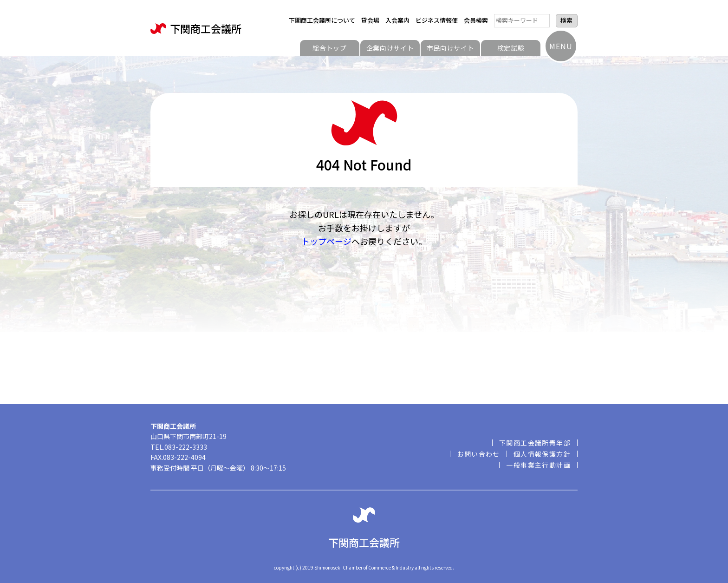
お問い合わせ (478, 454)
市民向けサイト (451, 48)
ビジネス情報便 (437, 20)
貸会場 (370, 20)
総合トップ (330, 48)
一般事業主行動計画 (538, 465)
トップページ (326, 241)
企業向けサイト (390, 48)
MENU (561, 46)
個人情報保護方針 (542, 454)
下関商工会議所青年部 (535, 443)
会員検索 (476, 20)
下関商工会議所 (196, 29)
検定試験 (511, 48)
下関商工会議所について (322, 20)
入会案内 (397, 20)
